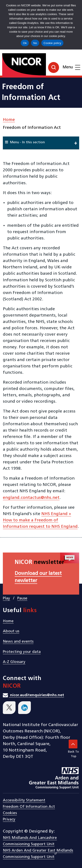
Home (9, 120)
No (35, 43)
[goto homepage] (41, 64)
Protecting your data (22, 652)
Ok (25, 43)
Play (6, 598)
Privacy (9, 819)
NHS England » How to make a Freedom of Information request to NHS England (40, 520)
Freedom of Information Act (29, 807)
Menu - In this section (25, 142)
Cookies (10, 813)
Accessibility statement (24, 800)
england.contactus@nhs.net (31, 498)
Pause (22, 598)
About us (11, 631)
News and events (18, 642)
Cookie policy (52, 43)
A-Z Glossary (14, 662)
